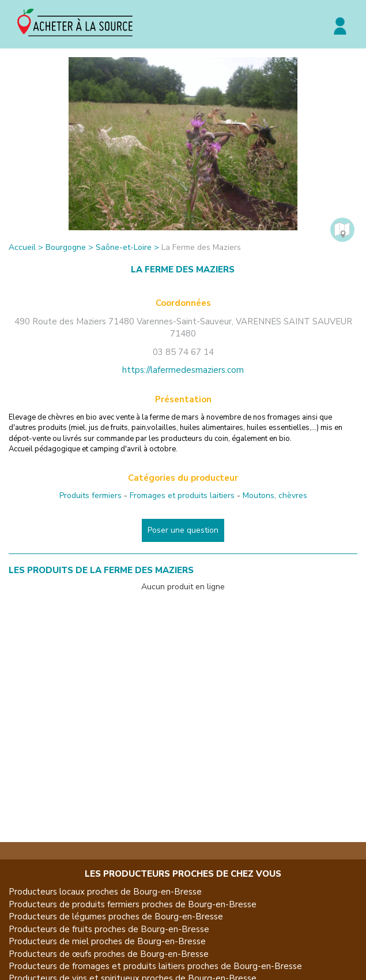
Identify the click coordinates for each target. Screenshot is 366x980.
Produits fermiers (90, 495)
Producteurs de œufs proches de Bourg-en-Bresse (109, 954)
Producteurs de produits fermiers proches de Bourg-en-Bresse (133, 904)
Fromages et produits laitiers (182, 495)
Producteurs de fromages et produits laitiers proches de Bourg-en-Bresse (155, 966)
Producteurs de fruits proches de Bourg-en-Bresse (109, 929)
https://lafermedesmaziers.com (183, 370)
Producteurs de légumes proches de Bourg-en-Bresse (116, 917)
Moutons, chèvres (275, 495)
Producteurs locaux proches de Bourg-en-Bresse (105, 892)
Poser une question (183, 530)
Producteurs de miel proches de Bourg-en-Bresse (107, 941)
